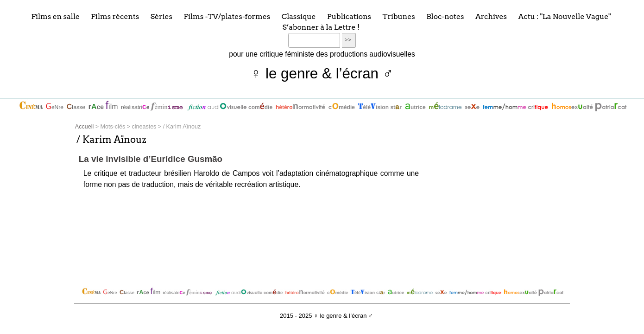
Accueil (84, 127)
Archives (491, 16)
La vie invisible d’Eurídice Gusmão (151, 159)
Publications (349, 16)
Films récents (115, 16)
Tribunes (399, 16)
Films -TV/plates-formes (227, 16)
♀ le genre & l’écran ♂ (322, 74)
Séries (161, 16)
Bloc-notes (445, 16)
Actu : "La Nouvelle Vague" (564, 16)
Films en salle (55, 16)
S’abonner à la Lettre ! (321, 27)
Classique (299, 16)
